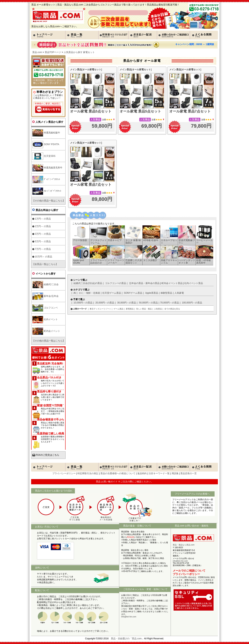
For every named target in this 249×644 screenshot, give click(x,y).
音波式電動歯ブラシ (187, 242)
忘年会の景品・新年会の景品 (144, 283)
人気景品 (158, 309)
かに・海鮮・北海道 (89, 293)
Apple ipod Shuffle (78, 262)
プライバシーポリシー (64, 473)
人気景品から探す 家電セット (79, 52)
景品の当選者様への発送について (118, 473)
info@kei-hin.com (129, 617)
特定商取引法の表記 (88, 473)
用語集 (175, 473)
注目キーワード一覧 (159, 473)
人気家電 (179, 293)
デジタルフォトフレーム (98, 242)
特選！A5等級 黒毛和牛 (204, 262)
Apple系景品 (152, 293)
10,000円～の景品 (83, 303)
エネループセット (169, 242)
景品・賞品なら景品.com (184, 545)
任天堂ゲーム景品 (112, 293)
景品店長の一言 (189, 473)
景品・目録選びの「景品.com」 (127, 639)
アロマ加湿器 (80, 240)
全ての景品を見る (172, 309)
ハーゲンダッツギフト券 (187, 262)
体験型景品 (166, 293)
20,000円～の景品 (105, 303)
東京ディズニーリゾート (100, 309)
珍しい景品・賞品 (144, 309)
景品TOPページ (53, 52)
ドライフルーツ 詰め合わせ (98, 262)
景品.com (37, 52)
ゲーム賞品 (118, 309)
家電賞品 (130, 309)
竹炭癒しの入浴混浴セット (134, 262)
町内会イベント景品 (172, 283)
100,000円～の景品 (192, 303)
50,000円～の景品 (148, 303)
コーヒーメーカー (204, 242)
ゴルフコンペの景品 (116, 283)
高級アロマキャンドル (169, 262)
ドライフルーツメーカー (116, 262)
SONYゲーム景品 (133, 293)
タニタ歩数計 (150, 260)
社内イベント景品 (194, 283)
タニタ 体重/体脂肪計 (133, 242)
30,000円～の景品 (127, 303)
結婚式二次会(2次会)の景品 (88, 283)
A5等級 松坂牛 (151, 240)
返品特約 (142, 473)
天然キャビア (115, 240)
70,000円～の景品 (170, 303)
